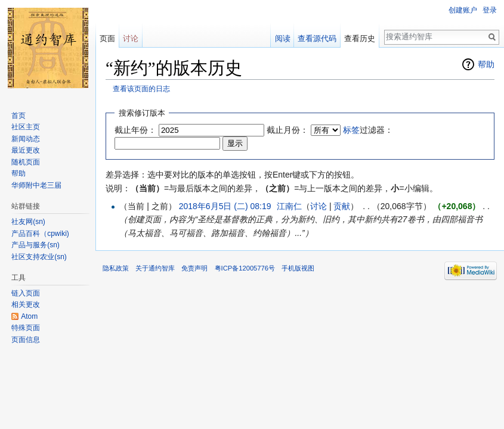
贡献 (342, 206)
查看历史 (360, 38)
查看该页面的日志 (141, 88)
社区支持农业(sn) (39, 257)
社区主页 (26, 127)
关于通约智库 (155, 268)
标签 (351, 130)
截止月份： (287, 130)
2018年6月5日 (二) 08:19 (225, 206)
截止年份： (135, 130)
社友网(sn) (28, 222)
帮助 (486, 64)
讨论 (319, 206)
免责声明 (194, 268)
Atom (29, 316)
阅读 (283, 38)
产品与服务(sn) (35, 245)
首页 (18, 116)
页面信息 (26, 340)
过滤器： (368, 130)
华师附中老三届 (36, 185)
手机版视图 (298, 268)
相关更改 (26, 304)
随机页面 (26, 162)
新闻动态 (26, 139)
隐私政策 (116, 268)
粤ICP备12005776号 (245, 268)
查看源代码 (317, 38)
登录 (490, 10)
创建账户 (463, 10)
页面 (107, 38)
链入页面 (26, 293)
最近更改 (26, 150)
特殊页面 (26, 328)
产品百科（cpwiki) (40, 234)
